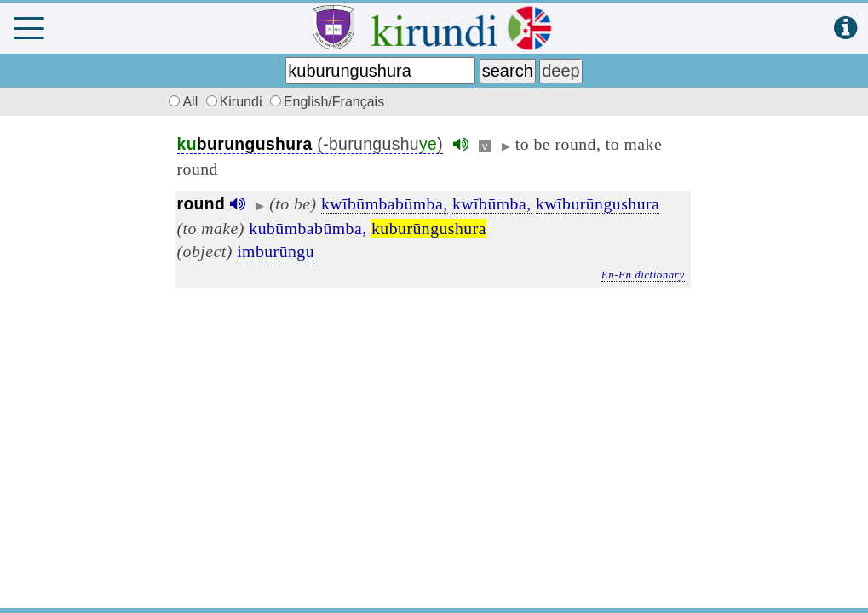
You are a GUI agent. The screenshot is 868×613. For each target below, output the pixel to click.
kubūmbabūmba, (308, 228)
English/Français (327, 102)
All (181, 102)
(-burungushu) (310, 144)
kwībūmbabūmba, (385, 203)
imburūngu (276, 251)
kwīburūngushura (598, 203)
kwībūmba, (492, 203)
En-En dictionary (643, 275)
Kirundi (236, 102)
